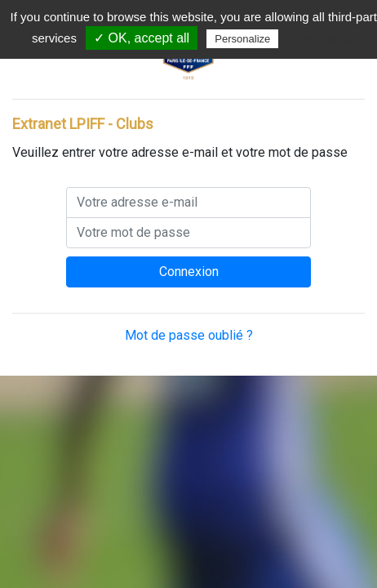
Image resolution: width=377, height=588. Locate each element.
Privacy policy (322, 38)
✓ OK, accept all (142, 38)
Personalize (242, 39)
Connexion (189, 272)
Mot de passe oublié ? (189, 335)
